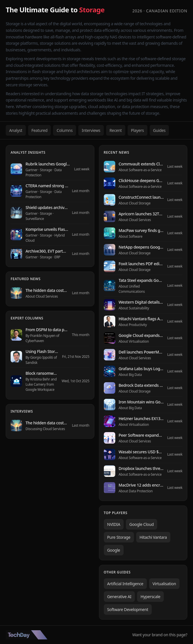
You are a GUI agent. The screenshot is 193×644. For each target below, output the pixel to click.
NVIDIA (114, 524)
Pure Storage (119, 537)
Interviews (91, 130)
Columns (65, 130)
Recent (116, 130)
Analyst (16, 130)
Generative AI (119, 597)
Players (138, 130)
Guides (159, 130)
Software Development (128, 609)
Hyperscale (150, 597)
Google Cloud (142, 524)
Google (114, 550)
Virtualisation (164, 584)
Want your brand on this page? (160, 635)
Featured (40, 130)
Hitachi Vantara (153, 537)
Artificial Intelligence (125, 584)
